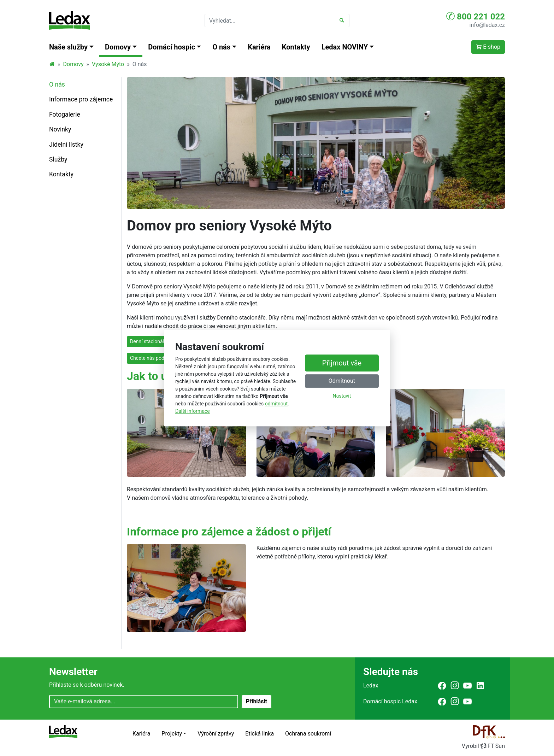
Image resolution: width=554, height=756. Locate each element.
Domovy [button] (118, 47)
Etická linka (260, 734)
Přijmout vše (342, 363)
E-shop (488, 47)
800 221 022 (476, 16)
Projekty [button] (172, 734)
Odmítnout (342, 381)
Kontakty (296, 47)
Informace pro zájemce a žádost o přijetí (229, 532)
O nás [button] (221, 47)
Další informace (193, 411)
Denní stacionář (147, 341)
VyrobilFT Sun (483, 746)
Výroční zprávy (216, 734)
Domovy (73, 64)
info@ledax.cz (487, 25)
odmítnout (276, 404)
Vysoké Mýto (108, 64)
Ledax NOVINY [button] (345, 47)
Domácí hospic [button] (172, 47)
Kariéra (259, 47)
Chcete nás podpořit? (153, 358)
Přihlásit (257, 701)
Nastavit (342, 396)
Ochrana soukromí (308, 734)
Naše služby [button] (68, 47)
